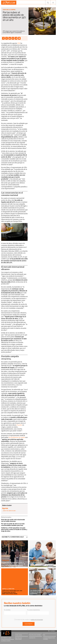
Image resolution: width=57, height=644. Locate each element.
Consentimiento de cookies (49, 639)
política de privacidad (37, 620)
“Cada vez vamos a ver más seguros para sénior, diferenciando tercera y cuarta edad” (41, 563)
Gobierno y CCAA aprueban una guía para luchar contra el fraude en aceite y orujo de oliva (14, 529)
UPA (19, 43)
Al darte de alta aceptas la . (29, 620)
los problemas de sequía (17, 437)
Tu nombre (7, 610)
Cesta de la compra (9, 10)
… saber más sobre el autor (9, 511)
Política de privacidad (18, 639)
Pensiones (6, 561)
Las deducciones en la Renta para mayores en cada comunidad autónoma (41, 592)
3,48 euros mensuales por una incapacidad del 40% (13, 591)
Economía (33, 559)
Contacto (32, 638)
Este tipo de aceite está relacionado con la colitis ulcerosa (13, 520)
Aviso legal (19, 635)
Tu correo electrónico (33, 610)
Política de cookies (35, 635)
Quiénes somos (6, 641)
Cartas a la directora (8, 589)
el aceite (19, 425)
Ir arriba (52, 631)
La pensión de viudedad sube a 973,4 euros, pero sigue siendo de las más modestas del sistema (14, 564)
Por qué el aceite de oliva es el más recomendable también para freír (13, 525)
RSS (44, 635)
